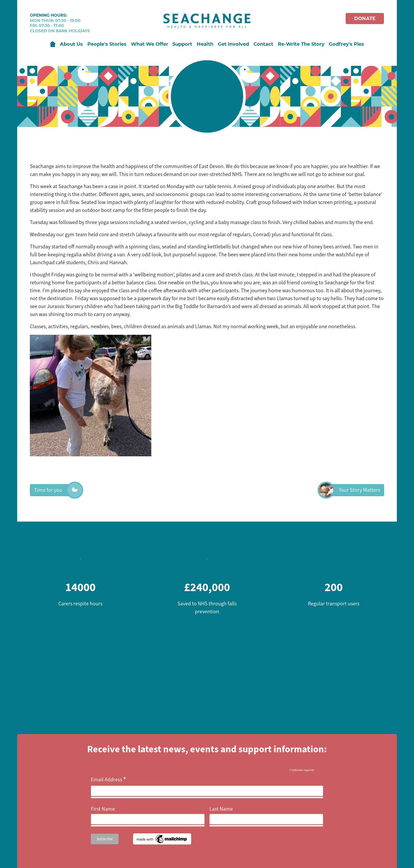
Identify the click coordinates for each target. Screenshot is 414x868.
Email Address (109, 780)
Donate (365, 18)
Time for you (54, 490)
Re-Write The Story (301, 44)
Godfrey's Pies (346, 44)
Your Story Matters (353, 490)
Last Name (221, 809)
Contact (263, 44)
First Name (103, 809)
